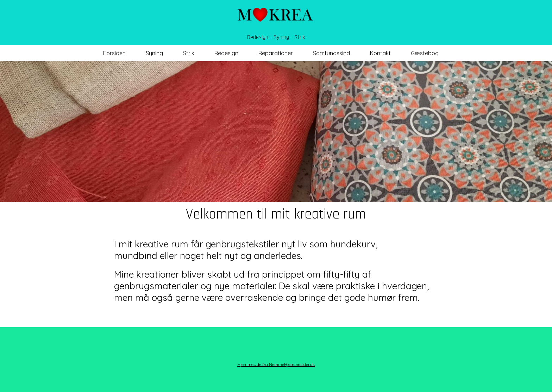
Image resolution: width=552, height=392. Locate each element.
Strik (189, 53)
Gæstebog (425, 53)
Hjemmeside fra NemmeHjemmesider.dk (276, 364)
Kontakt (380, 53)
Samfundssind (331, 53)
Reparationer (276, 53)
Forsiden (114, 53)
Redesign (226, 53)
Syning (154, 53)
